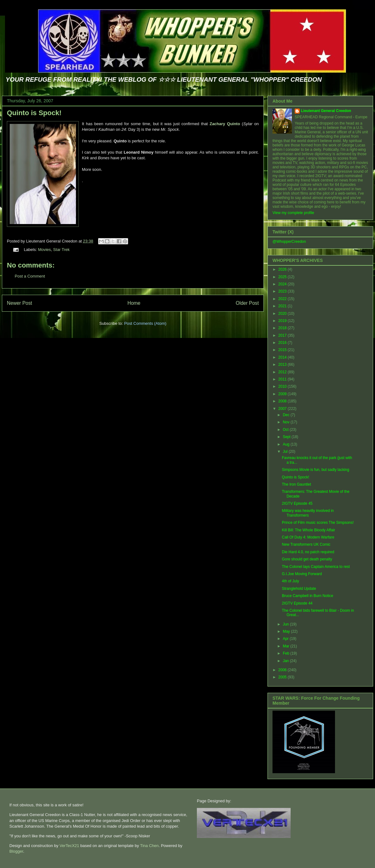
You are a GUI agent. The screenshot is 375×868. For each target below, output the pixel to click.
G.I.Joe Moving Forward (302, 574)
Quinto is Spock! (34, 113)
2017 (283, 335)
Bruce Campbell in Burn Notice (307, 596)
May (287, 631)
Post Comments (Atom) (145, 323)
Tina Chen (149, 846)
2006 (283, 670)
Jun (286, 624)
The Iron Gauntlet (296, 484)
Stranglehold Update (299, 589)
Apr (286, 639)
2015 (283, 350)
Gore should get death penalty (307, 559)
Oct (286, 430)
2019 (283, 321)
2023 (283, 291)
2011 (283, 379)
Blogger (16, 851)
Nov (287, 422)
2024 (283, 284)
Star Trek (61, 250)
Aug (287, 444)
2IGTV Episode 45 (297, 503)
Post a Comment (30, 276)
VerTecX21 (69, 846)
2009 (283, 394)
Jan (286, 661)
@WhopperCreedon (289, 242)
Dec (287, 415)
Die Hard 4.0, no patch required (308, 552)
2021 (283, 306)
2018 (283, 328)
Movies (45, 250)
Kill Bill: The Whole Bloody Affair (308, 530)
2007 (283, 409)
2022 (283, 299)
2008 (283, 401)
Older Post (247, 303)
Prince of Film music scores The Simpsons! (318, 523)
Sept (287, 437)
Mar (287, 646)
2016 (283, 343)
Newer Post (20, 303)
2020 (283, 314)
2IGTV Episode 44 (297, 603)
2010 (283, 386)
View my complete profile (293, 213)
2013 (283, 365)
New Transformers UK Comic (306, 544)
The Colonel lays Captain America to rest (316, 567)
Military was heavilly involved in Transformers (308, 513)
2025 (283, 277)
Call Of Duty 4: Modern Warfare (308, 537)
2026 (283, 269)
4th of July (290, 581)
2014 (283, 357)
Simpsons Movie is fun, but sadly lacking (315, 470)
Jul (286, 452)
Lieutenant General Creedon (326, 111)
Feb (287, 653)
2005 (283, 677)
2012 (283, 372)
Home (134, 303)
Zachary (225, 124)
